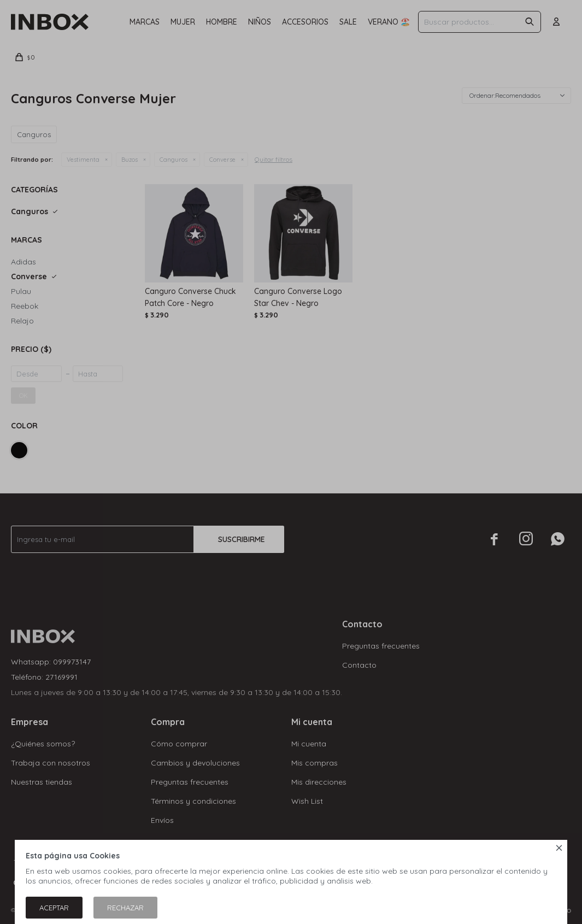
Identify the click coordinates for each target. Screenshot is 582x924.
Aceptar (54, 908)
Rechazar (125, 908)
